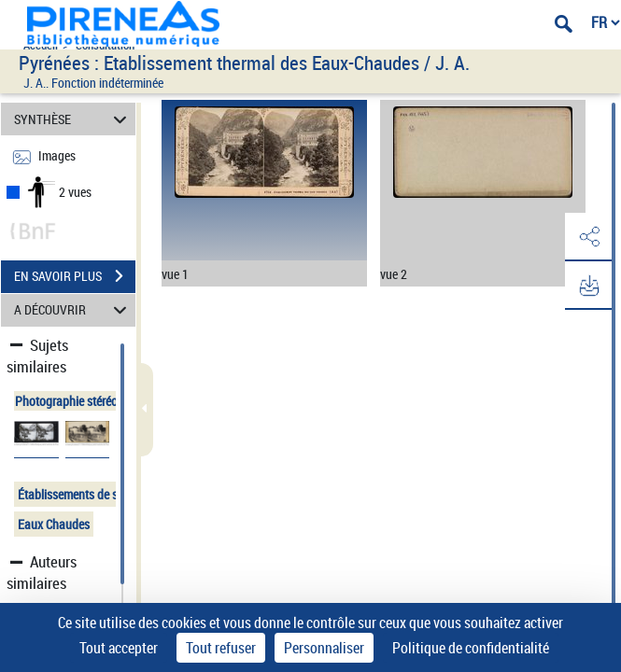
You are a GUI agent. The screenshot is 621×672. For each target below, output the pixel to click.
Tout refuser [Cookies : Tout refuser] (221, 648)
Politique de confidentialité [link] (471, 648)
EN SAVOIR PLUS (75, 276)
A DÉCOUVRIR (73, 310)
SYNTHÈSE (73, 119)
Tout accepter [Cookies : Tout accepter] (119, 648)
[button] (588, 237)
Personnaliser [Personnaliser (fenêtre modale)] (324, 648)
